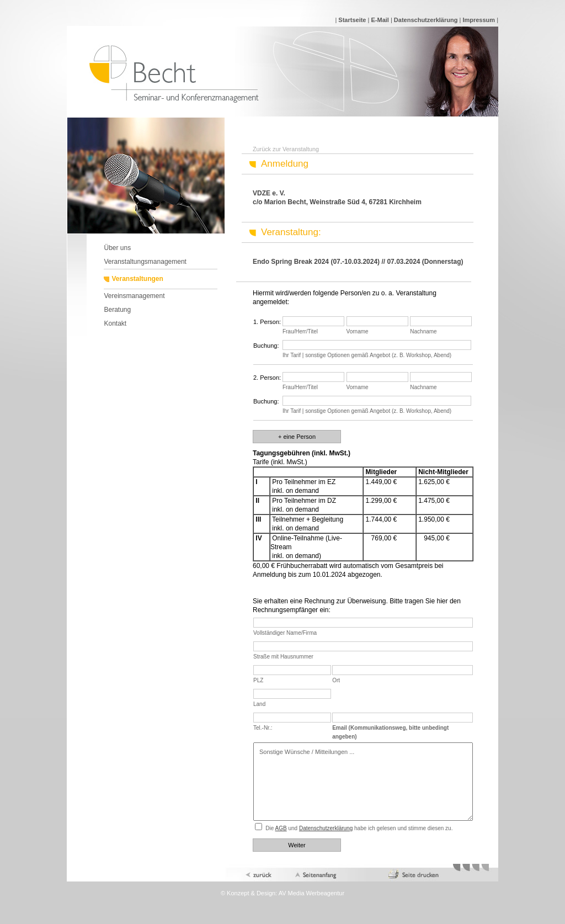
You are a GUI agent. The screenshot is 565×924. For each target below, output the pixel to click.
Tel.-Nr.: (263, 728)
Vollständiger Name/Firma (285, 633)
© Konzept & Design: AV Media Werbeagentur (282, 893)
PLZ (258, 680)
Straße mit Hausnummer (283, 657)
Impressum (479, 20)
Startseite (352, 20)
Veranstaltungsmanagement (145, 262)
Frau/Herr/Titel (300, 331)
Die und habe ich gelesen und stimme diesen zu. (359, 828)
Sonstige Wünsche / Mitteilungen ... (363, 782)
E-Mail (380, 20)
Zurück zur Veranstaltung (286, 149)
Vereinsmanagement (134, 296)
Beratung (117, 310)
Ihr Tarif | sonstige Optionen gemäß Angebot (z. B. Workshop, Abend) (367, 355)
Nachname (423, 331)
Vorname (358, 331)
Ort (336, 680)
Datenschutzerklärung (426, 20)
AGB (281, 828)
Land (259, 704)
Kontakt (115, 323)
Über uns (117, 248)
